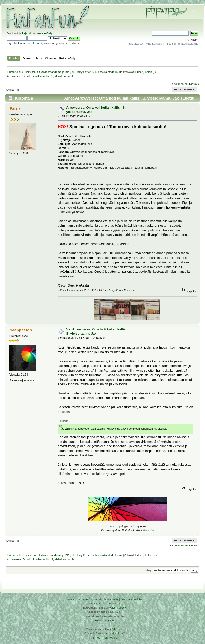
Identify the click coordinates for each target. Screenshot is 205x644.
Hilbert (139, 72)
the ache (149, 530)
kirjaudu (27, 33)
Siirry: (149, 570)
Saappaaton (21, 330)
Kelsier (149, 72)
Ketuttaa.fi (114, 633)
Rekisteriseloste (104, 620)
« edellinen (177, 84)
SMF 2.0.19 (73, 599)
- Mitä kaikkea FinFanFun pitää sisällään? (164, 44)
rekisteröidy (45, 33)
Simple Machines (108, 599)
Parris (15, 108)
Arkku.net (117, 629)
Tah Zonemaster (111, 603)
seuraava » (192, 84)
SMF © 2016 (90, 599)
